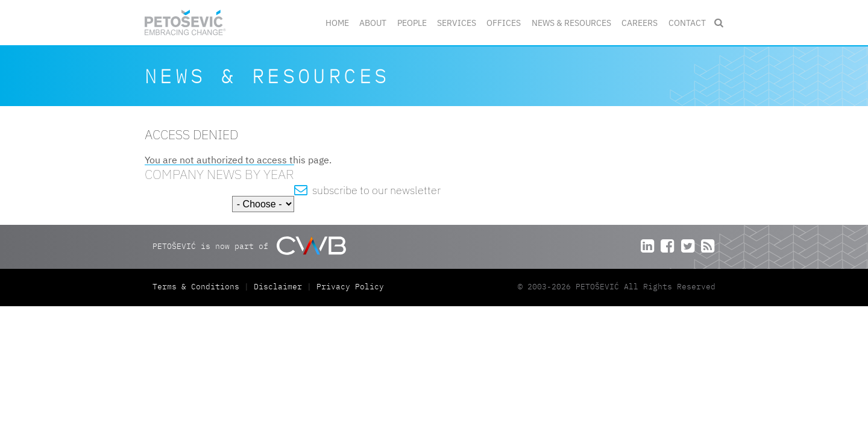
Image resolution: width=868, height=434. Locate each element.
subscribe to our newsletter (367, 190)
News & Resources (571, 23)
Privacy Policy (350, 287)
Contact (687, 23)
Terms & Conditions (198, 287)
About (373, 23)
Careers (640, 23)
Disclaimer (278, 287)
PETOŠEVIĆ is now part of (249, 246)
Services (457, 23)
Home (337, 23)
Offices (504, 23)
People (412, 23)
